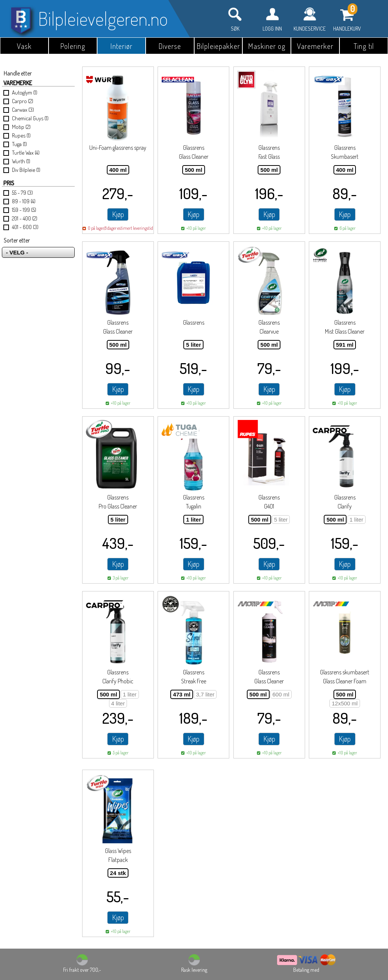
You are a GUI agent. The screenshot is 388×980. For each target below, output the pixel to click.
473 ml (182, 694)
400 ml (118, 170)
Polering (73, 46)
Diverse (170, 46)
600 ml (281, 694)
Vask (24, 46)
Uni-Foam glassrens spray (118, 148)
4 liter (118, 703)
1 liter (193, 520)
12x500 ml (344, 703)
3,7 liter (205, 694)
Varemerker (315, 46)
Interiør (121, 46)
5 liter (193, 345)
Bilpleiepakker (218, 46)
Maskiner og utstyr (267, 48)
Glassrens (194, 322)
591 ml (345, 345)
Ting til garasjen (364, 48)
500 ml (194, 170)
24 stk (118, 873)
